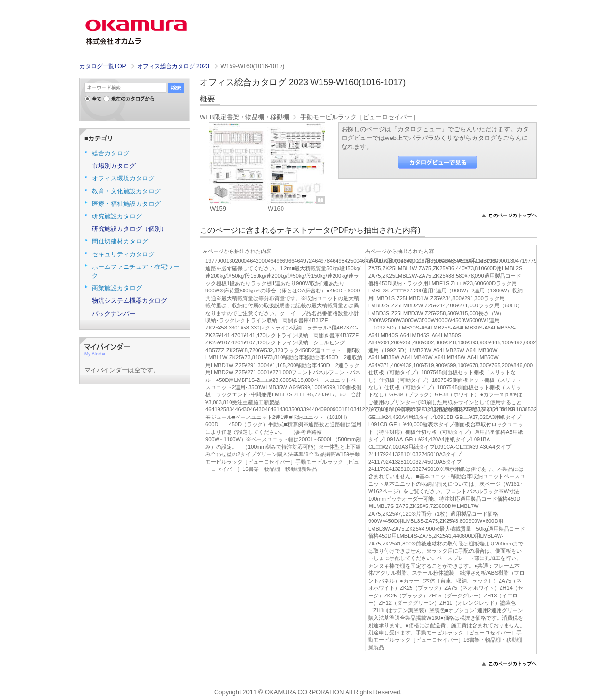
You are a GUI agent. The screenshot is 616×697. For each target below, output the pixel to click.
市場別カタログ (114, 166)
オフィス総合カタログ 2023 (174, 66)
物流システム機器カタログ (129, 300)
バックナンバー (114, 313)
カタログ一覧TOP (103, 66)
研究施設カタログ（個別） (129, 229)
